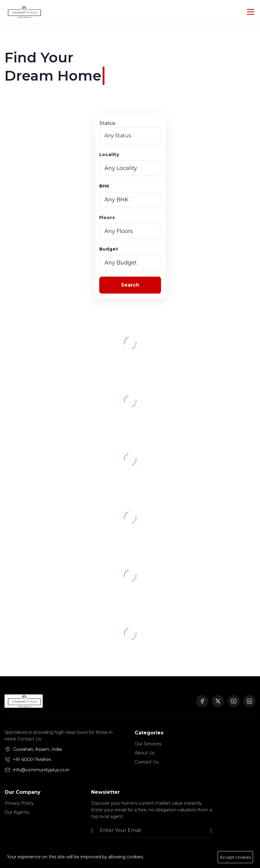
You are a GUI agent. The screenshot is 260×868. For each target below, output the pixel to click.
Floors (107, 218)
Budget (109, 249)
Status (107, 123)
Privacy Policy (19, 803)
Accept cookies (235, 857)
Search (130, 285)
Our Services (148, 744)
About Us (145, 753)
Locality (109, 155)
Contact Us (146, 762)
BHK (104, 186)
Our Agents (17, 812)
